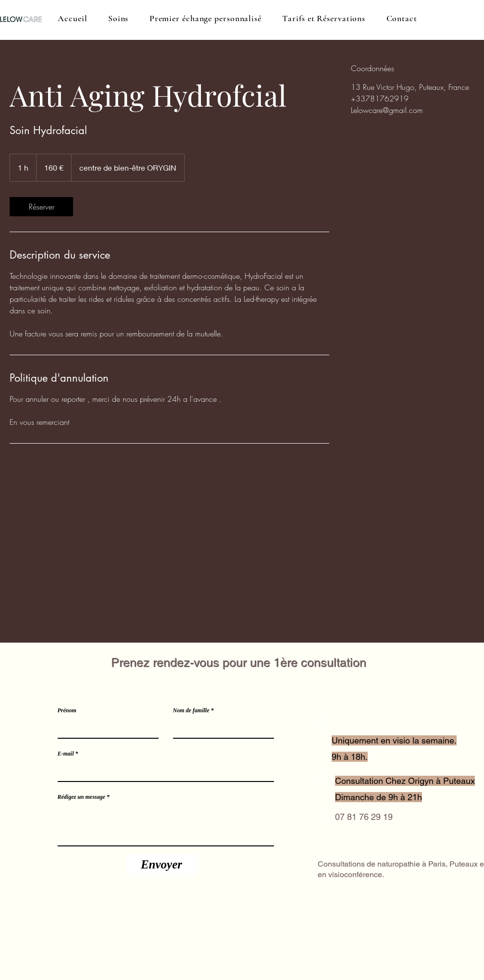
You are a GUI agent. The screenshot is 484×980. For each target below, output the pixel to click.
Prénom (67, 710)
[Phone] (324, 780)
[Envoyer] (162, 865)
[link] (41, 207)
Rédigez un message (81, 797)
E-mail (66, 754)
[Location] (324, 725)
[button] (118, 18)
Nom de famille (191, 710)
